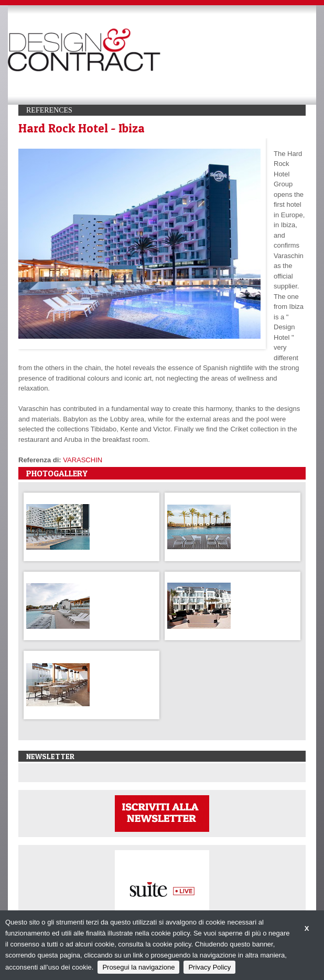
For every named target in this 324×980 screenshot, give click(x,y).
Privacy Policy (209, 967)
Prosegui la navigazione (138, 967)
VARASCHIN (83, 460)
